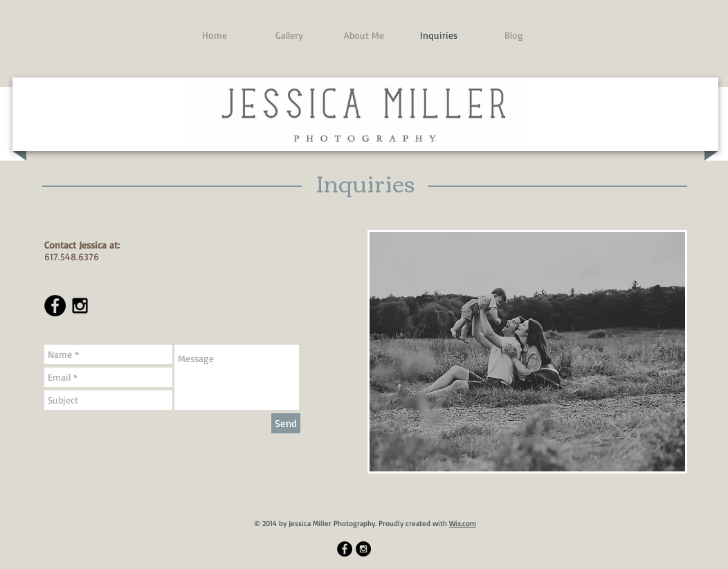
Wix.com (463, 523)
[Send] (286, 423)
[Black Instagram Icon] (80, 306)
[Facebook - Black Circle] (55, 306)
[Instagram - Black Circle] (363, 549)
